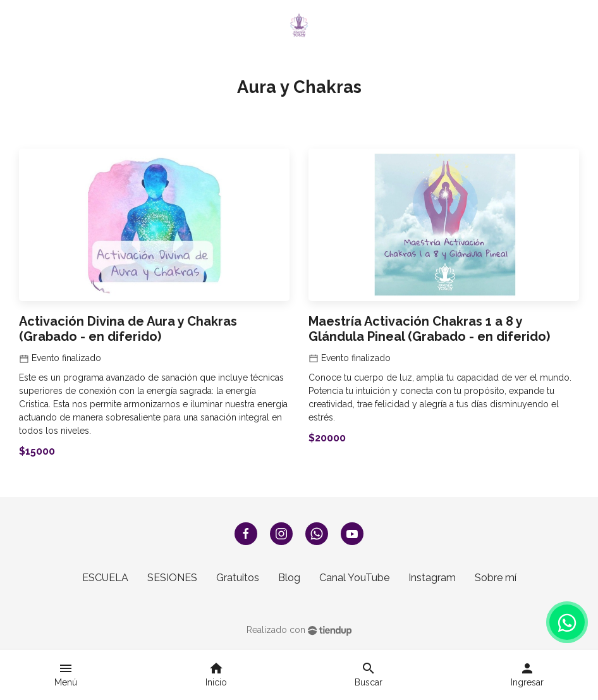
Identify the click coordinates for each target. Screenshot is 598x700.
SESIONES (172, 578)
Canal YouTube (354, 578)
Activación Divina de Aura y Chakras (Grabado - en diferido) (128, 329)
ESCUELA (105, 578)
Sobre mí (496, 578)
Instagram (432, 578)
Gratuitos (238, 578)
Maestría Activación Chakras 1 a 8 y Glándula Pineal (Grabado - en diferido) (429, 329)
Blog (289, 578)
